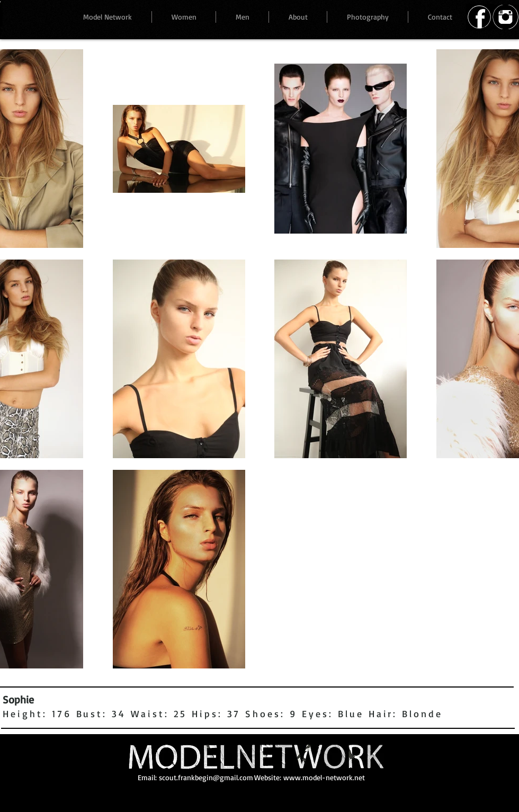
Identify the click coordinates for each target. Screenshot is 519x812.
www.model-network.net (324, 777)
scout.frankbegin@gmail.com (206, 777)
